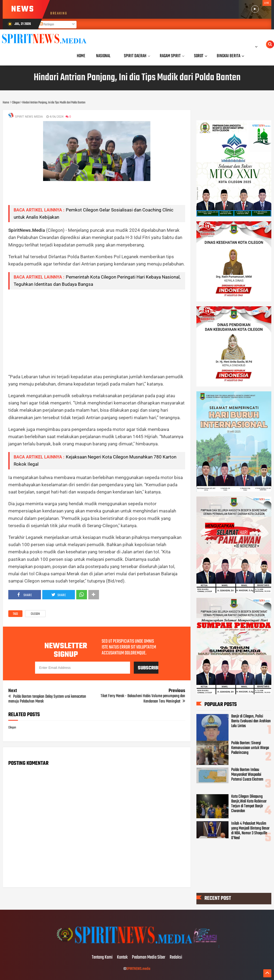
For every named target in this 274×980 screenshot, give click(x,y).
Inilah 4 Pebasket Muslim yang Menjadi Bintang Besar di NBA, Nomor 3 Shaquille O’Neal (250, 831)
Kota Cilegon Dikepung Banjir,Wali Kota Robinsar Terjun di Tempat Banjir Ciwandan (249, 804)
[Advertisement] (97, 331)
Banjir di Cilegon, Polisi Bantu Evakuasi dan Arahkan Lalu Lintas (251, 721)
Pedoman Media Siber (149, 958)
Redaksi (176, 958)
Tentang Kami (102, 958)
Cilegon (35, 614)
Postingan (47, 25)
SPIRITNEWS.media (138, 969)
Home (81, 56)
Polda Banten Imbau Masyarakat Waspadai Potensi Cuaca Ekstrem (247, 775)
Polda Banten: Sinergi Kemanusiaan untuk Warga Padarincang (250, 748)
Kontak (122, 958)
